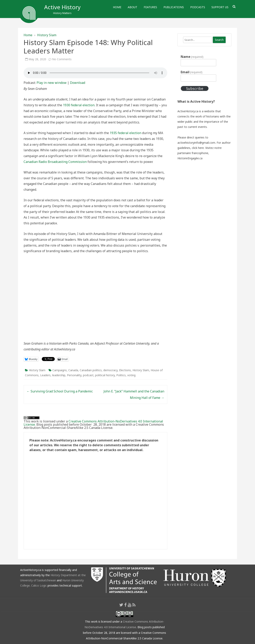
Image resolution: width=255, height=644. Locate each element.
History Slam (47, 35)
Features (150, 7)
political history (105, 375)
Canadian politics (91, 370)
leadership (59, 375)
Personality (74, 375)
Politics (121, 375)
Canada (73, 370)
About (132, 7)
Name (192, 57)
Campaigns (60, 370)
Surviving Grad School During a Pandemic (60, 391)
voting (131, 375)
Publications (174, 7)
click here (198, 148)
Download (78, 83)
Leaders (45, 375)
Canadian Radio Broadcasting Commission (55, 162)
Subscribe (195, 88)
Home (117, 7)
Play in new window (52, 83)
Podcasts (198, 7)
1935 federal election (126, 133)
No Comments (62, 59)
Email (192, 72)
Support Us (220, 7)
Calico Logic (39, 585)
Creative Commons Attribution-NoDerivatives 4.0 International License (93, 423)
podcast (88, 375)
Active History (62, 7)
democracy (110, 370)
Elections (125, 370)
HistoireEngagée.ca (190, 158)
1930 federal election (79, 105)
